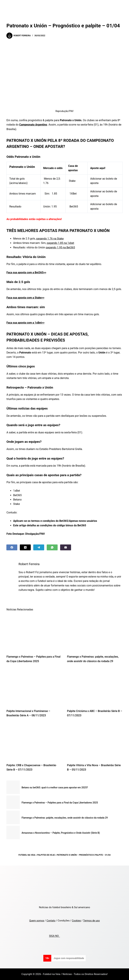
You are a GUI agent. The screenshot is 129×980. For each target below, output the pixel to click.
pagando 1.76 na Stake (50, 239)
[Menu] (121, 6)
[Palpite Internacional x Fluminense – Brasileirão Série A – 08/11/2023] (34, 687)
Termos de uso (91, 921)
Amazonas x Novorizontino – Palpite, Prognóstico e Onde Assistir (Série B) (61, 833)
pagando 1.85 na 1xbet (61, 243)
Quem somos (37, 921)
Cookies (76, 921)
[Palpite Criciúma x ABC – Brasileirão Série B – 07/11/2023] (95, 687)
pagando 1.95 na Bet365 (60, 247)
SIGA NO (55, 936)
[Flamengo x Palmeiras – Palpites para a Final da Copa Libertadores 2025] (34, 633)
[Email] (66, 547)
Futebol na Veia (27, 855)
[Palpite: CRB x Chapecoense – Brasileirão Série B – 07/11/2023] (34, 741)
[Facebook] (12, 547)
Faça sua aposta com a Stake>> (25, 298)
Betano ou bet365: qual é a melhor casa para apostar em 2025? (55, 787)
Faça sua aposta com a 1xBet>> (25, 323)
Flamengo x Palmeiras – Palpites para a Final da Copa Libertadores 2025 (60, 803)
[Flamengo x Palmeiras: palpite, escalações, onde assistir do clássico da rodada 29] (95, 633)
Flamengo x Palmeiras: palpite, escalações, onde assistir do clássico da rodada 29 (65, 818)
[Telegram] (39, 547)
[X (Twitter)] (25, 547)
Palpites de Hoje (46, 855)
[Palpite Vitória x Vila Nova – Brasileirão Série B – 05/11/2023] (95, 741)
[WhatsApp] (52, 547)
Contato (51, 921)
